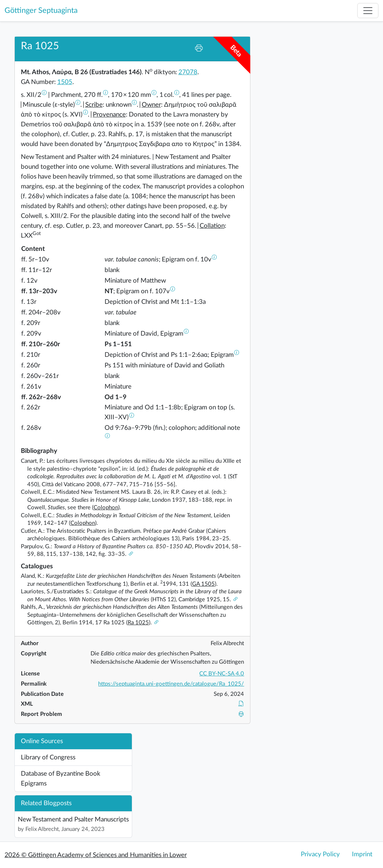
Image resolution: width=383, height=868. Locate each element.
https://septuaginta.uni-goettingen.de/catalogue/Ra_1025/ (171, 684)
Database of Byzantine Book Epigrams (61, 779)
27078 (188, 72)
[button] (44, 95)
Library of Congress (48, 757)
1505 (65, 82)
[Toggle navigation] (368, 11)
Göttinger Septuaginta (41, 11)
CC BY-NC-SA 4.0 (222, 674)
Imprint (362, 854)
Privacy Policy (320, 854)
